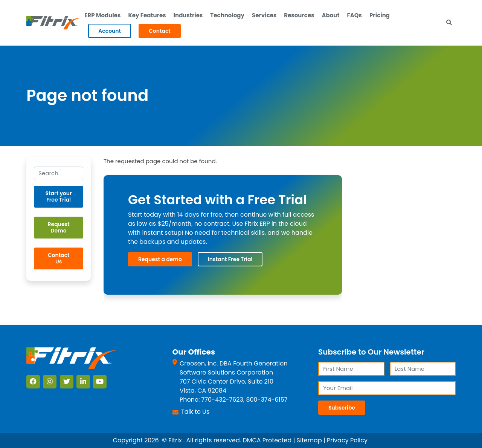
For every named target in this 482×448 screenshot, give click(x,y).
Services (264, 15)
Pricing (380, 15)
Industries (188, 15)
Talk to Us (195, 412)
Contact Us (59, 258)
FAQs (355, 15)
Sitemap (309, 440)
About (331, 15)
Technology (227, 15)
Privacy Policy (347, 440)
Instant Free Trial (230, 259)
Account (110, 31)
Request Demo (59, 227)
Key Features (147, 15)
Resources (299, 15)
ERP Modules (102, 15)
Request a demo (160, 259)
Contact (160, 31)
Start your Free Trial (59, 196)
